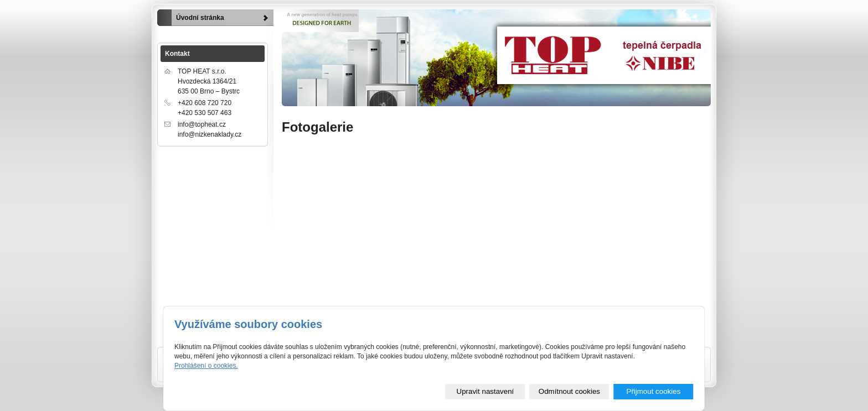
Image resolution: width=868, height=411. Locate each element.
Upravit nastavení (485, 391)
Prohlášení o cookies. (206, 366)
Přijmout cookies (654, 391)
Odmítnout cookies (569, 391)
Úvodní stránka (200, 18)
